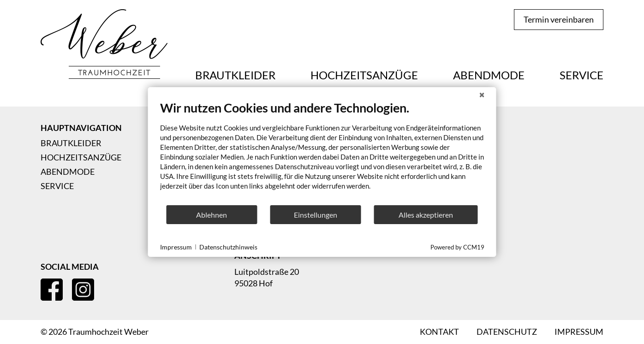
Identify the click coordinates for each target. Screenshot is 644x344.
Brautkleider (235, 75)
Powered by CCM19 (457, 247)
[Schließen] (482, 95)
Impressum (176, 247)
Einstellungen (316, 215)
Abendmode (489, 75)
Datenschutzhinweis (228, 247)
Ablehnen (212, 215)
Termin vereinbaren (559, 19)
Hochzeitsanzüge (364, 75)
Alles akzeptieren (426, 215)
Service (581, 75)
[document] (322, 152)
